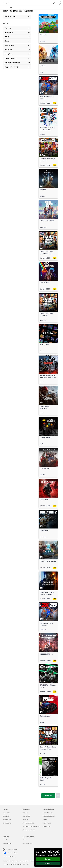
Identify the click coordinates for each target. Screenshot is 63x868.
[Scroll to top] (58, 796)
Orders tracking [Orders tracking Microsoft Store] (47, 823)
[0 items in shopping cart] (54, 3)
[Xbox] (6, 8)
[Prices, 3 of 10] (17, 37)
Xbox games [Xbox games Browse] (6, 816)
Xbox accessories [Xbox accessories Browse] (7, 823)
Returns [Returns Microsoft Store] (45, 820)
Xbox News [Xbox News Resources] (26, 813)
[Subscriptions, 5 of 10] (17, 45)
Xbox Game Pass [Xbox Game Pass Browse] (7, 820)
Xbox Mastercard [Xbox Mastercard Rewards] (7, 843)
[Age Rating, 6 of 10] (17, 50)
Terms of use (34, 861)
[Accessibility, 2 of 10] (17, 32)
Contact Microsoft (14, 861)
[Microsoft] (31, 2)
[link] (48, 29)
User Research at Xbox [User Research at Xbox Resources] (29, 830)
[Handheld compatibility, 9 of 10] (17, 63)
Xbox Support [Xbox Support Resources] (26, 816)
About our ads (15, 864)
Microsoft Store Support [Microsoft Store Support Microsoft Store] (49, 816)
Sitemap (5, 861)
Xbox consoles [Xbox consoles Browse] (6, 813)
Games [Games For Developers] (25, 840)
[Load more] (48, 796)
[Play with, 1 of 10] (17, 28)
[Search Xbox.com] (8, 3)
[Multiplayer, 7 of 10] (17, 54)
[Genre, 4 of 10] (17, 41)
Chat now (48, 859)
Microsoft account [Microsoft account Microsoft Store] (48, 813)
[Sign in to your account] (60, 3)
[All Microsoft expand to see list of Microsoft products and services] (3, 3)
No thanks (48, 863)
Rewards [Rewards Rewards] (5, 840)
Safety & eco (7, 864)
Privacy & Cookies (24, 861)
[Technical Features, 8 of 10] (17, 58)
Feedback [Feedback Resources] (25, 820)
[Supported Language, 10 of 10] (17, 67)
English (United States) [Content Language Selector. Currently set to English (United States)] (12, 849)
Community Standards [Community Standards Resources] (29, 823)
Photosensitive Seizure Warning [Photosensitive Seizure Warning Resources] (31, 826)
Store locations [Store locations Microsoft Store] (47, 826)
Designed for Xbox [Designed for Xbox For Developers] (28, 843)
